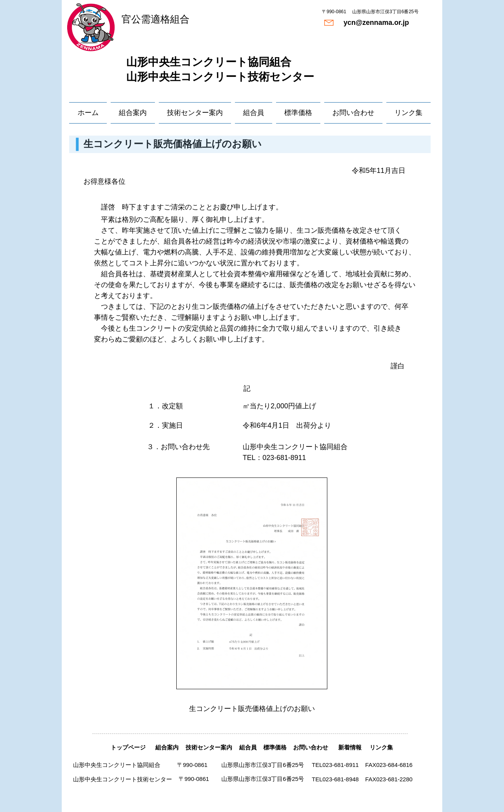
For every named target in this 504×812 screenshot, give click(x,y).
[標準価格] (275, 747)
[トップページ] (128, 747)
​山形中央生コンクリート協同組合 (209, 62)
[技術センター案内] (209, 747)
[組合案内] (167, 747)
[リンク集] (381, 747)
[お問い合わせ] (310, 747)
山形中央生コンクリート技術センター (220, 77)
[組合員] (248, 747)
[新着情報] (350, 747)
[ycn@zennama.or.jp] (376, 23)
